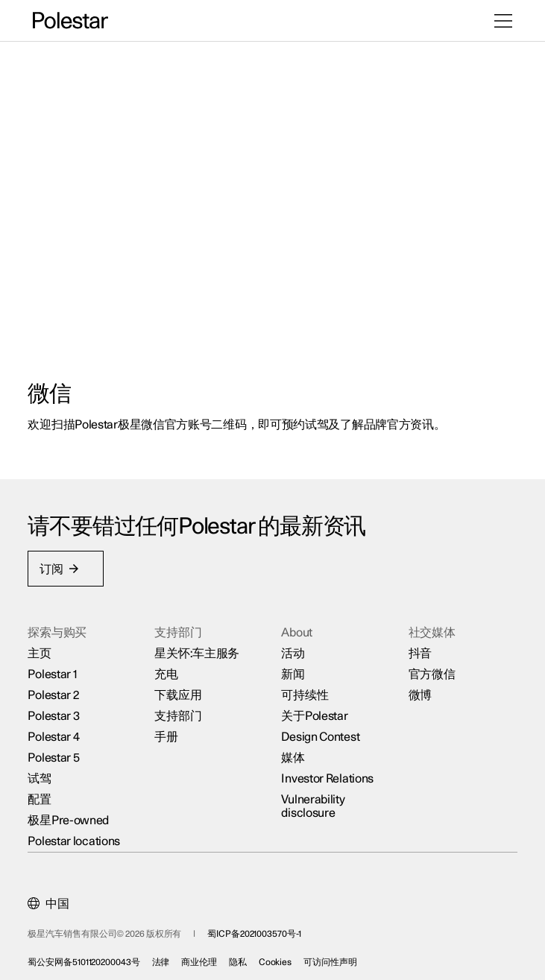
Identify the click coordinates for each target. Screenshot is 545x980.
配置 (44, 794)
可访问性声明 (335, 957)
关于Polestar (315, 711)
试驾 (44, 774)
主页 (44, 648)
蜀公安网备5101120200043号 (89, 957)
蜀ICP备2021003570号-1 (259, 929)
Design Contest (321, 732)
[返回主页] (70, 21)
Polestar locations (79, 836)
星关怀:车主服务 (200, 648)
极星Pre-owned (73, 815)
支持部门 (181, 711)
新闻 (293, 669)
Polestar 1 (57, 669)
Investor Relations (328, 774)
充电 (169, 669)
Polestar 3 (59, 711)
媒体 (293, 753)
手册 (169, 732)
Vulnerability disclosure (314, 801)
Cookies (280, 957)
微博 (417, 690)
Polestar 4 (59, 732)
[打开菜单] (503, 21)
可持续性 (305, 690)
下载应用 (181, 690)
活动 (293, 648)
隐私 (242, 957)
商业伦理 (204, 957)
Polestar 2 (58, 690)
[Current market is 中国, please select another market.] (53, 899)
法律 (166, 957)
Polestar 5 (59, 753)
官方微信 (429, 669)
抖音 (417, 648)
